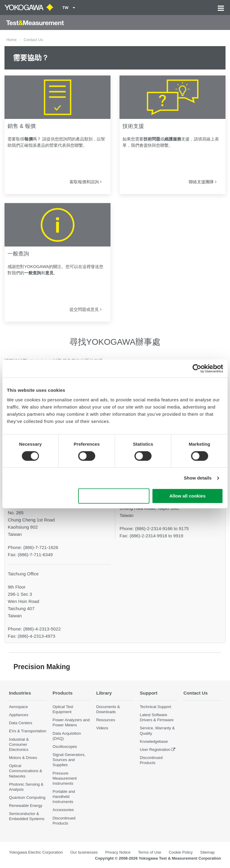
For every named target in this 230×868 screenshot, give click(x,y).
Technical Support (156, 707)
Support (149, 693)
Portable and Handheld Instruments (64, 797)
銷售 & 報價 (22, 126)
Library (104, 693)
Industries (20, 693)
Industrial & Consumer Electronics (19, 744)
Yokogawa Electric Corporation (36, 852)
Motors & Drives (23, 758)
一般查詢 (18, 254)
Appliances (19, 715)
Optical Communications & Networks (26, 771)
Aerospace (18, 707)
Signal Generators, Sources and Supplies (69, 760)
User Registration (155, 750)
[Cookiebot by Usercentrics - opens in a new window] (197, 368)
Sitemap (207, 852)
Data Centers (21, 723)
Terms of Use (150, 852)
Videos (102, 728)
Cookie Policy (181, 852)
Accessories (63, 810)
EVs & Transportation (28, 731)
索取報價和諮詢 (86, 182)
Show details (198, 478)
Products (63, 693)
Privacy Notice (118, 852)
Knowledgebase (154, 741)
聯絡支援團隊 (203, 182)
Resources (106, 720)
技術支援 (133, 126)
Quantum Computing (27, 797)
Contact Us (195, 693)
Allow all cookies (187, 496)
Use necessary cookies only (114, 496)
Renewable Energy (26, 806)
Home (12, 40)
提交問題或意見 (86, 309)
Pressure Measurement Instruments (65, 778)
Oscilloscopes (65, 747)
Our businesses (84, 852)
